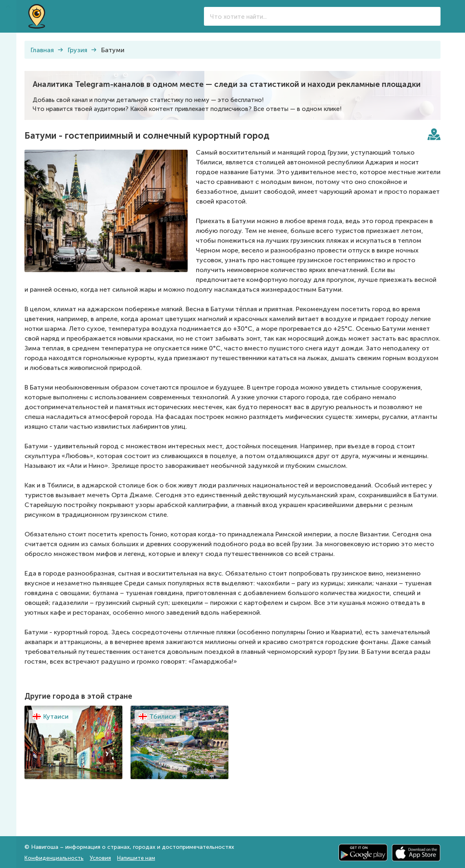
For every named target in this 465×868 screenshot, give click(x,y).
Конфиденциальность (54, 858)
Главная (42, 50)
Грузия (77, 50)
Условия (100, 858)
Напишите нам (136, 858)
